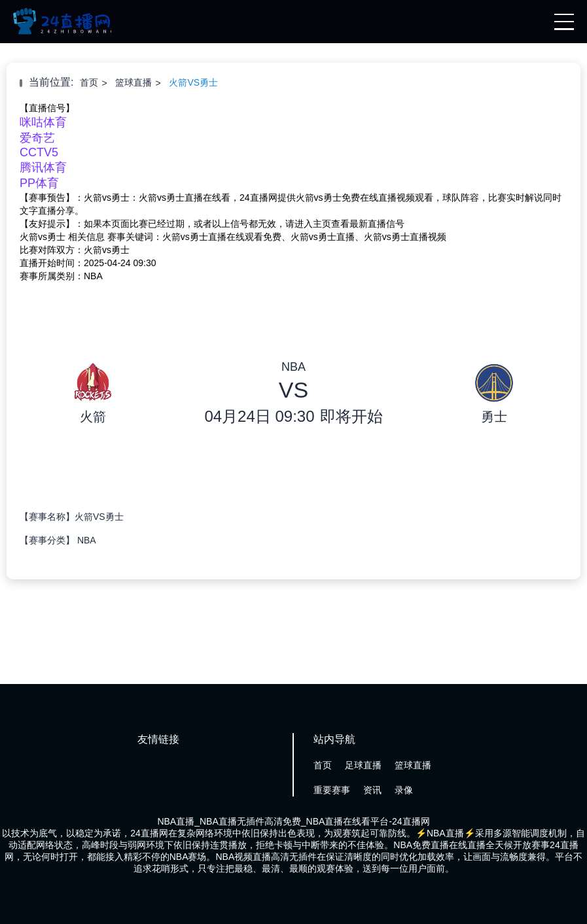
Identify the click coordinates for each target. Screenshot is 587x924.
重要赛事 (332, 790)
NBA (87, 540)
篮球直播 (133, 82)
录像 (404, 790)
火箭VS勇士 (193, 82)
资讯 (372, 790)
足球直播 (363, 765)
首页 (89, 82)
